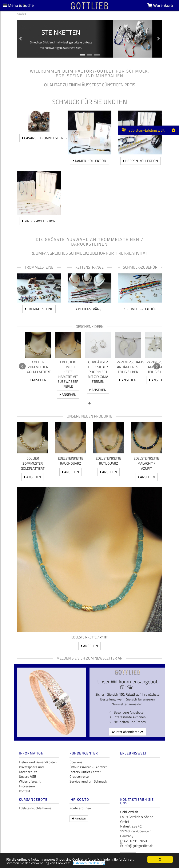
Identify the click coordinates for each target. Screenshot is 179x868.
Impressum (27, 786)
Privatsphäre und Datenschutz (31, 769)
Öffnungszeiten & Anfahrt (88, 767)
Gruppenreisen (80, 776)
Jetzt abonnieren (128, 732)
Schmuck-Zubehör (140, 309)
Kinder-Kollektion (39, 221)
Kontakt (25, 791)
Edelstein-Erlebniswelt (143, 130)
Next (157, 366)
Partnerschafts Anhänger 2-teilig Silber (130, 367)
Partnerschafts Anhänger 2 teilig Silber (160, 367)
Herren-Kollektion (141, 161)
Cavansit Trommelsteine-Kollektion (54, 138)
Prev (22, 366)
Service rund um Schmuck (88, 781)
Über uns (76, 762)
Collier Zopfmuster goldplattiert (39, 367)
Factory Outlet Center (85, 772)
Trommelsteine (39, 309)
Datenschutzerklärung (89, 863)
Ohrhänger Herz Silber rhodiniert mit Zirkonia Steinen (98, 372)
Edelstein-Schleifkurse (35, 808)
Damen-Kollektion (89, 161)
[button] (21, 39)
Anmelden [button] (79, 819)
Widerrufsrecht (30, 781)
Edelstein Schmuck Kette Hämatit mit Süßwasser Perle (68, 374)
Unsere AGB (28, 776)
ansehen (38, 380)
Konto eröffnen (80, 808)
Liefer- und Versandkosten (38, 762)
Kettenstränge (90, 309)
